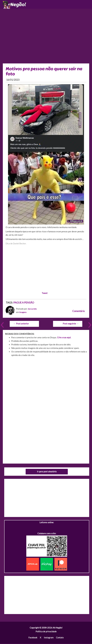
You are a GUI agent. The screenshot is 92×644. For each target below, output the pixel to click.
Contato (60, 638)
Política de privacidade (46, 632)
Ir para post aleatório (47, 472)
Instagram (49, 638)
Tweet (45, 294)
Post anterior (21, 324)
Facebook (33, 638)
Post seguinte (71, 324)
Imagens (23, 313)
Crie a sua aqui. (64, 338)
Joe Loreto (32, 309)
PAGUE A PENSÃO (24, 303)
